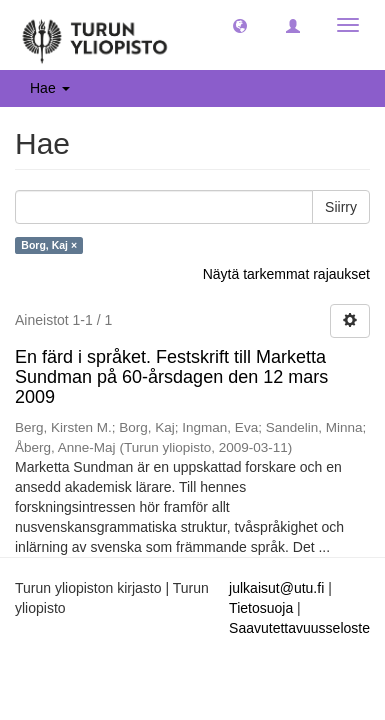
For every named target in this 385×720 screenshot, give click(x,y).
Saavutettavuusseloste (299, 628)
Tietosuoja (261, 608)
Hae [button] (50, 88)
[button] (240, 25)
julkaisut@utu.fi (276, 588)
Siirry (341, 207)
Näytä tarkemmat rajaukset (286, 274)
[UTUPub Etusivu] (95, 35)
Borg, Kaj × (49, 245)
